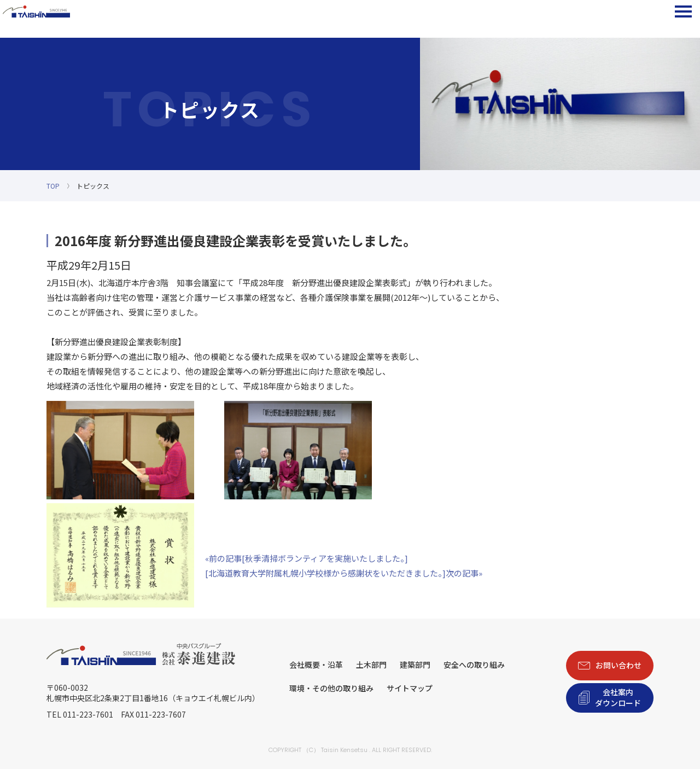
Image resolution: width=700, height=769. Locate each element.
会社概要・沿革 (316, 665)
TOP (53, 186)
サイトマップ (410, 688)
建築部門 (415, 665)
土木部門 (371, 665)
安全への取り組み (474, 665)
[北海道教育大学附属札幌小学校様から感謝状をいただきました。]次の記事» (344, 573)
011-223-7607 (161, 714)
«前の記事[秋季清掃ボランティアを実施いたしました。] (307, 558)
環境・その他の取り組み (331, 688)
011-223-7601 (88, 714)
